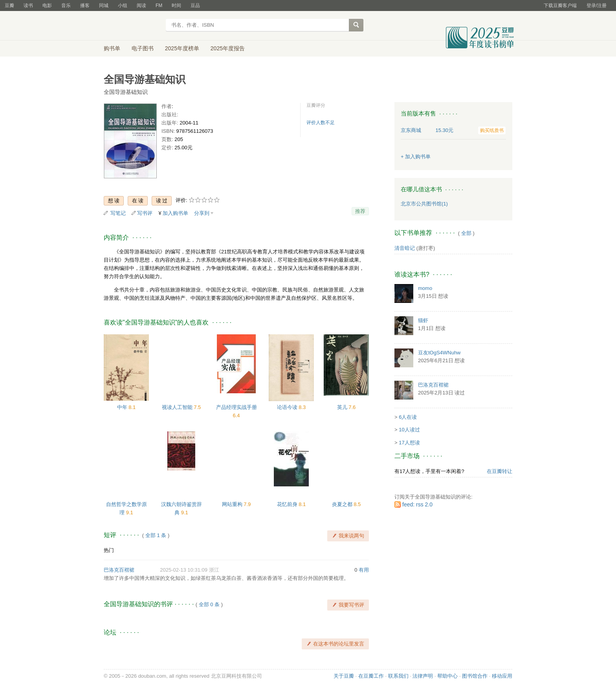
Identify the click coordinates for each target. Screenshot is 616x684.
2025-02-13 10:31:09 (184, 570)
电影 (47, 6)
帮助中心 (447, 676)
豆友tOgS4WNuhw (439, 353)
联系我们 (398, 676)
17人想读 (409, 443)
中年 (123, 407)
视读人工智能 (178, 407)
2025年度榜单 (182, 48)
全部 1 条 (156, 535)
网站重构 (233, 504)
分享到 (202, 213)
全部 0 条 (209, 604)
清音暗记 (405, 248)
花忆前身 (288, 504)
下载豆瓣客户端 (560, 6)
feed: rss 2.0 (417, 504)
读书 (28, 6)
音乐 (66, 6)
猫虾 (423, 320)
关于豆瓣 (344, 676)
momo (425, 288)
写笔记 (118, 213)
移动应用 (502, 676)
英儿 (343, 407)
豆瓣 (9, 6)
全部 (466, 233)
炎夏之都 (343, 504)
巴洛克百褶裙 (119, 570)
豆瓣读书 (132, 26)
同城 (104, 6)
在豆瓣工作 (371, 676)
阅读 (141, 6)
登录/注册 (597, 6)
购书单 (112, 48)
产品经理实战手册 (236, 407)
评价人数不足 (321, 123)
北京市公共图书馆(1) (424, 204)
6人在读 (408, 417)
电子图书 (143, 48)
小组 (123, 6)
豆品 (195, 6)
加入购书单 (175, 213)
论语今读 (288, 407)
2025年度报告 (228, 48)
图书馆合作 (475, 676)
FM (159, 6)
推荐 (360, 211)
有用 (364, 570)
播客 (85, 6)
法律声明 (423, 676)
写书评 (145, 213)
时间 (176, 6)
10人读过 (409, 430)
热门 (109, 550)
